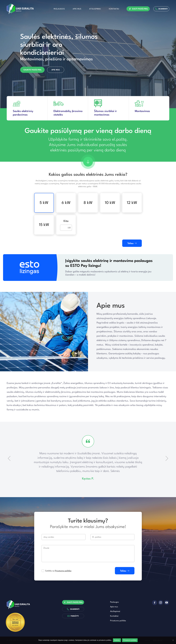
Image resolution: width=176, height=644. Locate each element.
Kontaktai (114, 9)
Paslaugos (59, 9)
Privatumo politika (63, 571)
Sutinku (117, 640)
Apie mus (77, 9)
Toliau (132, 243)
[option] (88, 54)
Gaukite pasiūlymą (32, 70)
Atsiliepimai (95, 9)
